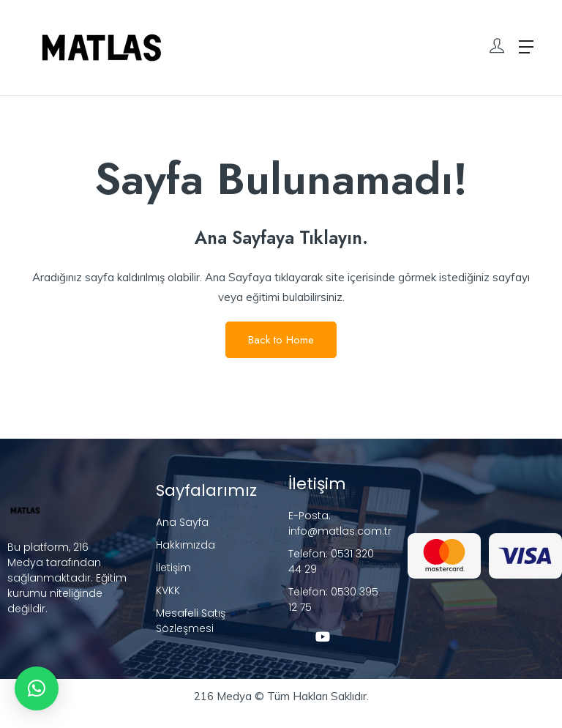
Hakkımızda (186, 545)
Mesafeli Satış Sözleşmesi (191, 621)
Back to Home (281, 340)
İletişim (173, 568)
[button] (37, 688)
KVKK (168, 590)
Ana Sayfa (182, 522)
